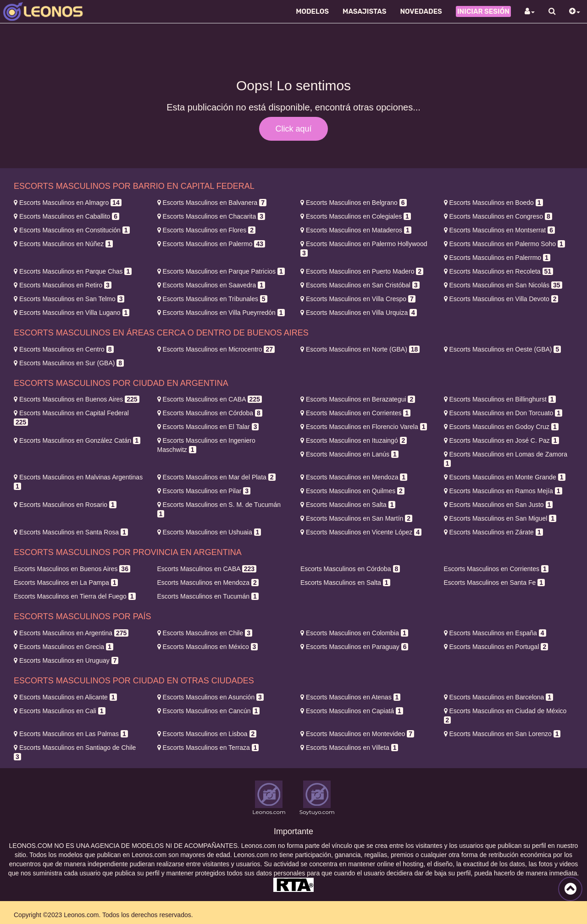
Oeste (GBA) (503, 349)
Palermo (211, 244)
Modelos (312, 11)
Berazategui (358, 399)
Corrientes (355, 413)
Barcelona (499, 697)
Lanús (349, 454)
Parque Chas (73, 271)
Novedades (421, 11)
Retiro (63, 285)
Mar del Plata (216, 477)
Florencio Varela (364, 427)
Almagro (68, 203)
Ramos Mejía (503, 491)
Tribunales (212, 299)
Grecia (64, 647)
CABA (210, 399)
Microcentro (216, 349)
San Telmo (69, 299)
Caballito (66, 216)
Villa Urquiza (359, 313)
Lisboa (207, 734)
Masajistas (364, 11)
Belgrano (354, 203)
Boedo (493, 203)
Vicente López (361, 532)
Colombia (354, 633)
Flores (206, 230)
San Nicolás (503, 285)
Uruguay (66, 660)
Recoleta (499, 271)
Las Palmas (71, 734)
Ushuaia (209, 532)
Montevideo (357, 734)
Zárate (493, 532)
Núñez (63, 244)
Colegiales (356, 216)
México (208, 647)
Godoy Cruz (501, 427)
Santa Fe (494, 583)
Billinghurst (500, 399)
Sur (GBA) (69, 363)
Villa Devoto (501, 299)
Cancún (209, 711)
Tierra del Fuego (75, 596)
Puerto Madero (362, 271)
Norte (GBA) (360, 349)
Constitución (72, 230)
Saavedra (211, 285)
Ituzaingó (354, 440)
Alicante (65, 697)
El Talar (208, 427)
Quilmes (352, 491)
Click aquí (293, 129)
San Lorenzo (502, 734)
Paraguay (354, 647)
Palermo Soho (504, 244)
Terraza (208, 748)
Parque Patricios (221, 271)
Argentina (71, 633)
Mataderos (356, 230)
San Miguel (500, 518)
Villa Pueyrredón (221, 313)
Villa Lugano (72, 313)
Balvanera (212, 203)
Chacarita (211, 216)
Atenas (350, 697)
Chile (205, 633)
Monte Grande (505, 477)
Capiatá (352, 711)
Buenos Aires (77, 399)
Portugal (496, 647)
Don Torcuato (503, 413)
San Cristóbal (360, 285)
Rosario (65, 505)
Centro (64, 349)
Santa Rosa (71, 532)
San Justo (498, 505)
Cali (60, 711)
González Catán (77, 440)
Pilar (204, 491)
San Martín (356, 518)
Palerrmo (497, 258)
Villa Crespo (358, 299)
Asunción (210, 697)
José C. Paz (501, 440)
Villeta (349, 748)
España (495, 633)
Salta (348, 505)
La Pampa (66, 583)
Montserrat (499, 230)
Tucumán (208, 596)
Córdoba (210, 413)
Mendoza (354, 477)
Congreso (498, 216)
